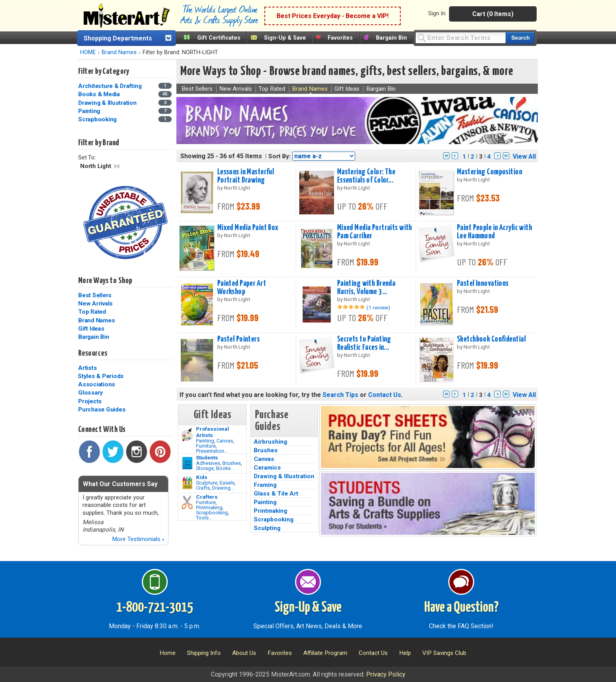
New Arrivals (95, 304)
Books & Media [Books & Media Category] (100, 94)
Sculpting (267, 528)
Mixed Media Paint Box (248, 228)
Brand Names (119, 52)
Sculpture (207, 483)
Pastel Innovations (483, 283)
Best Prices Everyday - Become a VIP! (333, 16)
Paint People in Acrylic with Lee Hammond (494, 232)
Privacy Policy (386, 674)
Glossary (91, 393)
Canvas (225, 441)
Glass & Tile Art (276, 494)
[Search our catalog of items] (520, 38)
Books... (225, 468)
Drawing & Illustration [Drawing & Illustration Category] (108, 103)
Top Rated (92, 312)
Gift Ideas (91, 329)
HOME (88, 52)
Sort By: (280, 156)
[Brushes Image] (187, 463)
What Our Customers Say (120, 484)
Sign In (437, 13)
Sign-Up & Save (285, 38)
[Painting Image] (187, 435)
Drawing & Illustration (284, 476)
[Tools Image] (187, 503)
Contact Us (385, 395)
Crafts (203, 488)
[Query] (460, 37)
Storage (205, 468)
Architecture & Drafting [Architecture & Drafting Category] (111, 86)
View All (524, 156)
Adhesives (208, 463)
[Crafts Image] (187, 483)
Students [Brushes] (207, 457)
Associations (97, 384)
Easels (227, 483)
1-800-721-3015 (155, 608)
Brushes (232, 463)
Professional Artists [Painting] (213, 432)
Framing (265, 485)
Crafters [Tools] (207, 497)
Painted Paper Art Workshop (242, 288)
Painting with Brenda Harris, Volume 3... (366, 288)
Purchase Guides (102, 410)
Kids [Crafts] (202, 477)
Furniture (206, 446)
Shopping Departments (118, 38)
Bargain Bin (391, 38)
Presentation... (212, 451)
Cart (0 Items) (493, 14)
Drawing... (223, 488)
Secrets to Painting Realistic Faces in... (364, 343)
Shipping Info (204, 653)
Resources (93, 353)
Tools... (204, 518)
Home (168, 653)
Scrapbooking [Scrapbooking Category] (98, 119)
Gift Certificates (219, 38)
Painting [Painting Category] (90, 111)
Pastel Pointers (238, 339)
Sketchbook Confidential (491, 339)
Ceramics (267, 468)
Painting (205, 441)
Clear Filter (117, 166)
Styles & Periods (101, 376)
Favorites (340, 38)
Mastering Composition (489, 172)
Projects (90, 401)
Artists (87, 368)
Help (405, 653)
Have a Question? (461, 608)
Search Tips (340, 395)
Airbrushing (270, 442)
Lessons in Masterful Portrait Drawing (246, 176)
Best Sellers (95, 295)
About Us (244, 653)
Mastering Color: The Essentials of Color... (366, 176)
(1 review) (378, 307)
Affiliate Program (325, 653)
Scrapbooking (212, 513)
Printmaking (209, 507)
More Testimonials (138, 539)
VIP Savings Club (444, 653)
